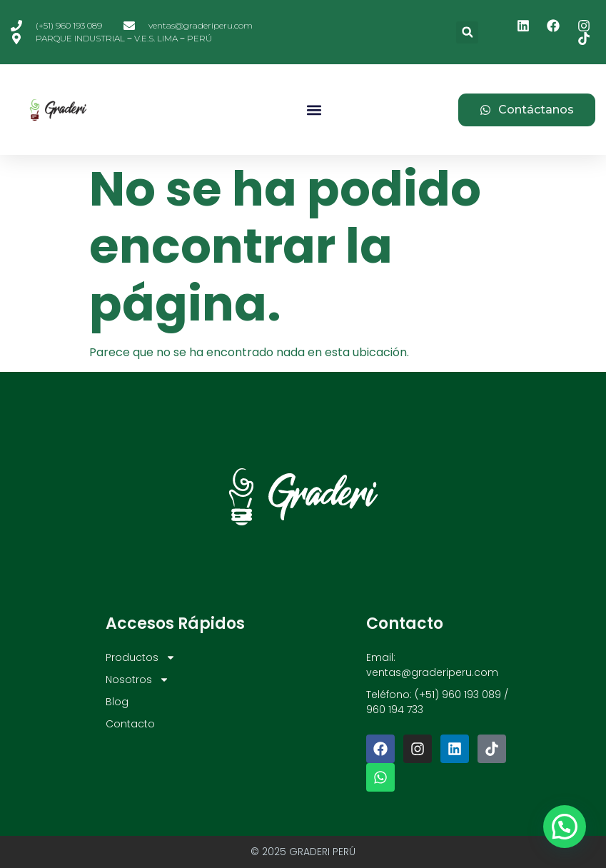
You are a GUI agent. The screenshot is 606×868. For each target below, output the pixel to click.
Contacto (130, 724)
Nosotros (137, 680)
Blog (117, 702)
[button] (467, 32)
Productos (141, 658)
